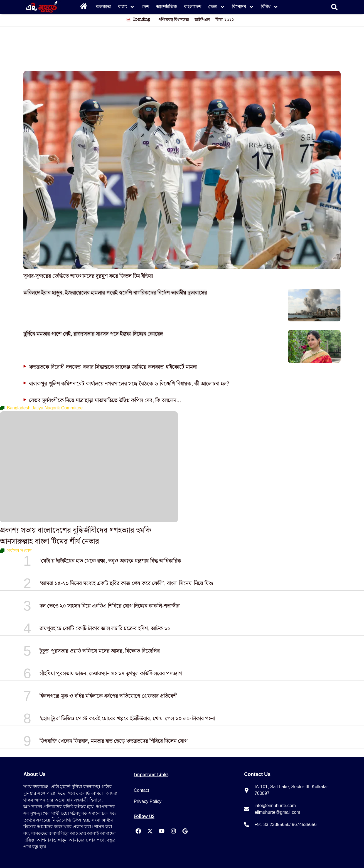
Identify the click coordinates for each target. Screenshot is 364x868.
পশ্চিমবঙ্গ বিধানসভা (174, 20)
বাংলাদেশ (193, 7)
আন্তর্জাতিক (167, 7)
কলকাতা (103, 7)
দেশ (145, 7)
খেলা (217, 7)
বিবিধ (270, 7)
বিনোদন (243, 7)
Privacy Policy (148, 801)
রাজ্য (126, 7)
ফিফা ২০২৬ (225, 20)
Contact (142, 790)
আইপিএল (202, 20)
